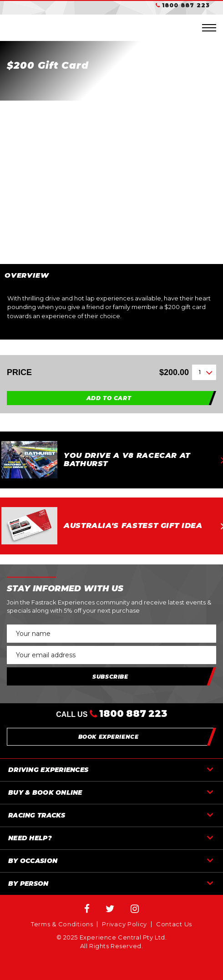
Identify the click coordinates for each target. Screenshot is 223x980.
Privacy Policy (124, 924)
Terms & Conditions (62, 924)
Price (98, 373)
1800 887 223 (186, 5)
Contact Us (174, 924)
